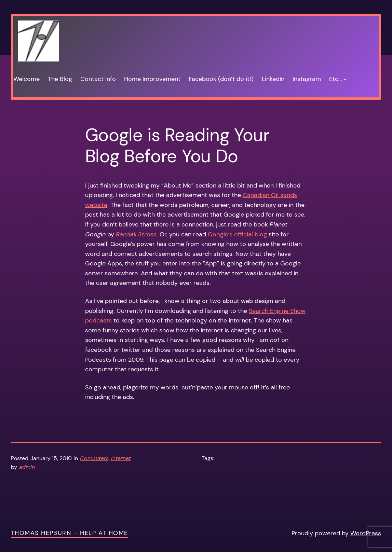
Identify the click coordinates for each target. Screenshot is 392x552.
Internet (121, 458)
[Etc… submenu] (345, 79)
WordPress (366, 533)
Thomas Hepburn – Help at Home (70, 533)
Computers (94, 458)
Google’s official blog (237, 234)
